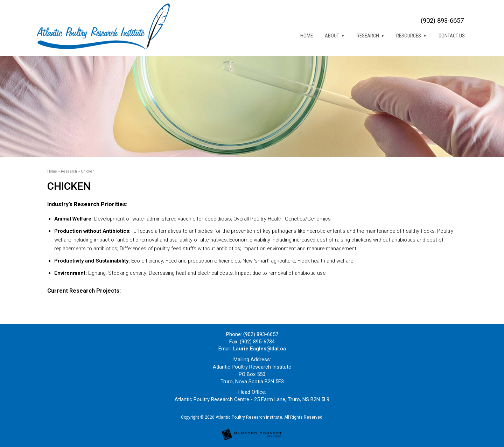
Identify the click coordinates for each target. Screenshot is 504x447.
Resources (409, 36)
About (332, 36)
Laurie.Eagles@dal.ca (260, 349)
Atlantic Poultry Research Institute (249, 417)
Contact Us (452, 36)
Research (368, 36)
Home (307, 36)
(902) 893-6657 (442, 21)
